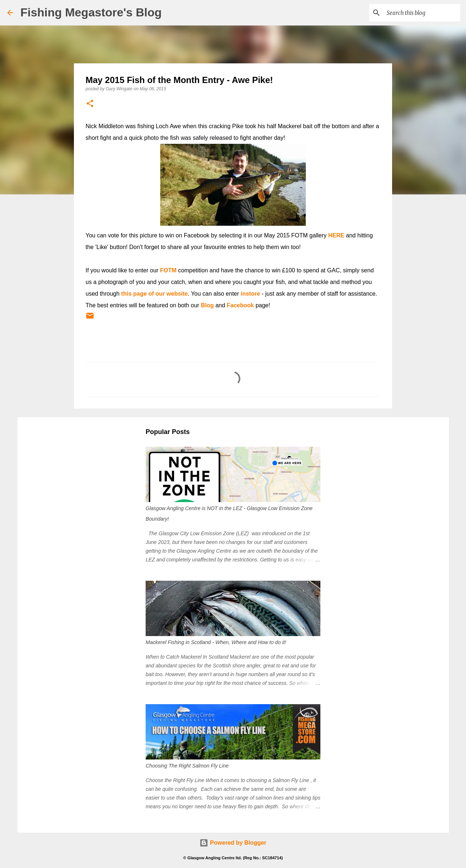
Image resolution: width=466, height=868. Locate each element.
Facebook (240, 305)
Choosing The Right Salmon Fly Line (187, 766)
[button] (90, 104)
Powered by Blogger (233, 843)
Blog (208, 305)
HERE (336, 235)
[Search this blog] (422, 13)
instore (250, 294)
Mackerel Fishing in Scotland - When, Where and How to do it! (216, 642)
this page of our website (155, 294)
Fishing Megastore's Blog (91, 12)
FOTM (168, 270)
